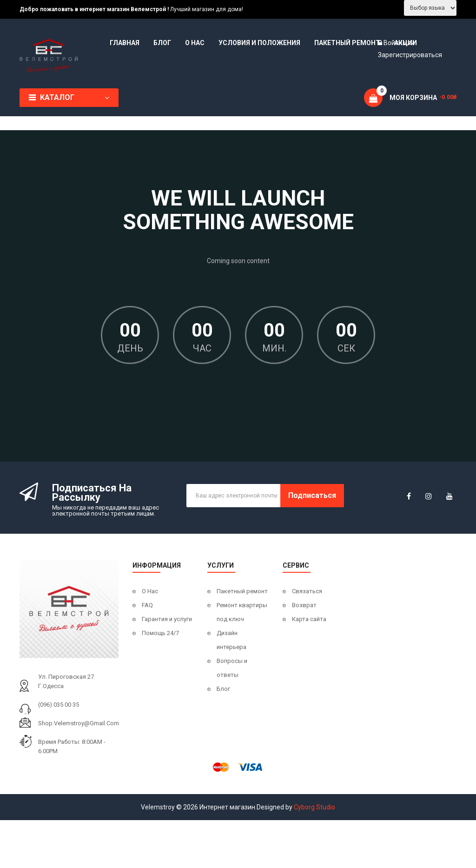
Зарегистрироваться (410, 55)
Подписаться (312, 495)
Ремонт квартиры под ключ (242, 612)
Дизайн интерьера (231, 640)
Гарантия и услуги (167, 619)
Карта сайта (309, 619)
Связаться (307, 591)
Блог (223, 689)
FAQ (147, 605)
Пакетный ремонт (242, 591)
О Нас (150, 591)
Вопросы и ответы (232, 668)
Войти (393, 43)
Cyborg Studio (314, 807)
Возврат (304, 605)
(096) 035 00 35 (59, 705)
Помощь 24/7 (160, 633)
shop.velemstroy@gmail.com (79, 723)
